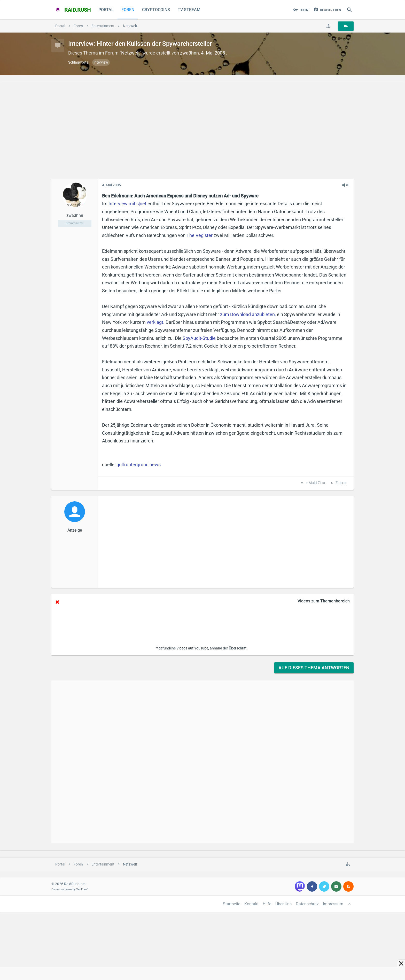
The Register (200, 235)
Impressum (333, 904)
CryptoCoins (156, 10)
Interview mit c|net (127, 204)
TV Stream (189, 10)
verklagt (155, 322)
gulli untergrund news (139, 465)
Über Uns (283, 904)
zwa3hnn (189, 53)
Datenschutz (307, 904)
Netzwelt (130, 53)
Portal (106, 10)
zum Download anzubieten (247, 314)
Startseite (232, 904)
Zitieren (341, 483)
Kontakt (251, 904)
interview (101, 62)
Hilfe (267, 904)
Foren (128, 10)
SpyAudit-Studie (199, 338)
